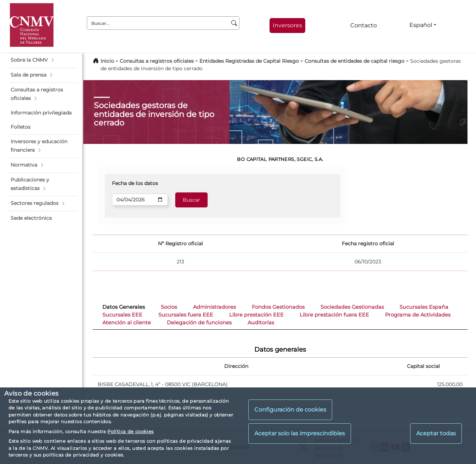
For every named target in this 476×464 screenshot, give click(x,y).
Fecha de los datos (135, 183)
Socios (169, 307)
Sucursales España (424, 307)
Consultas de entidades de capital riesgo (355, 61)
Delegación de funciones (199, 323)
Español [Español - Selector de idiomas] (421, 25)
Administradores (214, 307)
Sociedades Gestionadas (352, 307)
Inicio (107, 61)
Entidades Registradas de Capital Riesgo (249, 61)
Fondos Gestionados (278, 307)
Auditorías (261, 323)
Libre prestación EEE (256, 315)
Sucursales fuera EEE (186, 315)
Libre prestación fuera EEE (334, 315)
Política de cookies (130, 431)
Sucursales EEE (122, 315)
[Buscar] (234, 23)
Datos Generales (124, 307)
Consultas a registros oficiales (157, 61)
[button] (43, 60)
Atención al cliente (127, 323)
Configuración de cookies (290, 410)
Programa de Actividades (418, 315)
